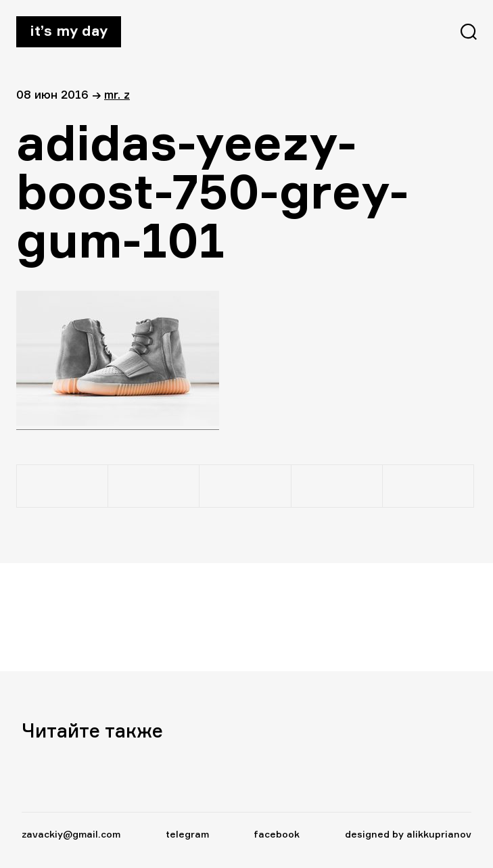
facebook (277, 834)
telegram (187, 834)
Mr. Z (117, 94)
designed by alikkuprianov (408, 834)
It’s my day (69, 30)
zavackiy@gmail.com (71, 834)
